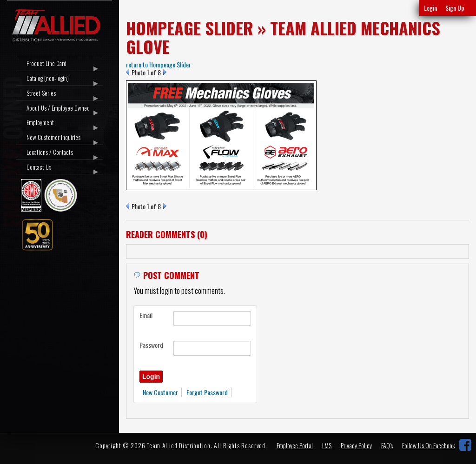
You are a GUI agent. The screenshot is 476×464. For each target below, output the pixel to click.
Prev (128, 72)
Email (146, 315)
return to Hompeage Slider (159, 64)
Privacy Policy (356, 445)
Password (151, 345)
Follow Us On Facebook (429, 445)
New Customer (160, 392)
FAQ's (387, 445)
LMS (327, 445)
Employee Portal (295, 445)
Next (165, 72)
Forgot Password (207, 392)
